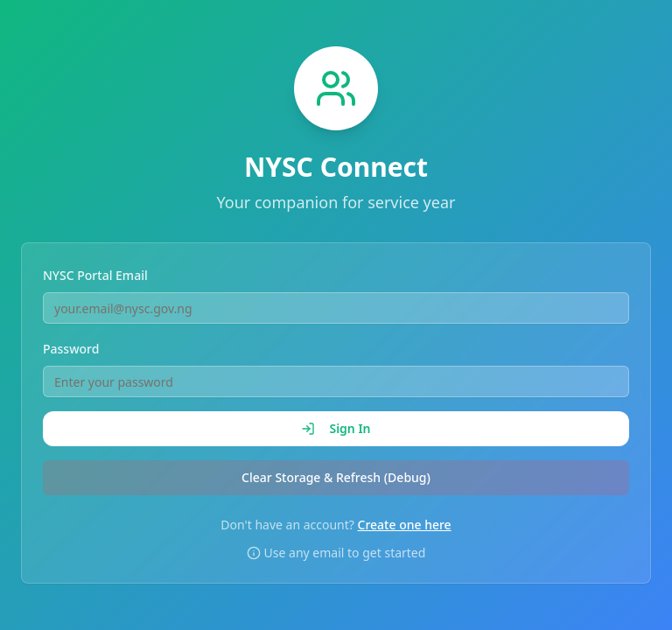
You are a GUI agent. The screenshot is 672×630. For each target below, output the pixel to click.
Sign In (336, 428)
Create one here (405, 525)
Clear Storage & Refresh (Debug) (336, 477)
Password (71, 349)
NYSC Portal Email (95, 275)
